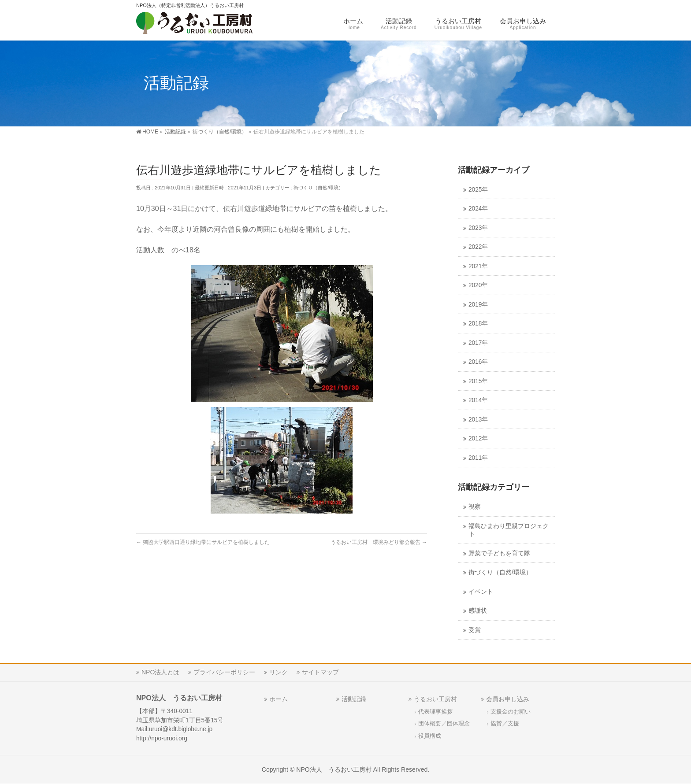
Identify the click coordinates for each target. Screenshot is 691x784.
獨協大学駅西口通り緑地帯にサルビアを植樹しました (203, 542)
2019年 (478, 305)
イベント (481, 592)
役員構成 (430, 736)
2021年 (478, 266)
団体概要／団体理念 (444, 724)
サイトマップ (320, 672)
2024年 (478, 209)
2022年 (478, 247)
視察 (475, 507)
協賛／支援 (505, 724)
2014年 (478, 400)
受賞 (475, 630)
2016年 (478, 362)
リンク (279, 672)
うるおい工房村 (435, 699)
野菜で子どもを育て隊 (499, 553)
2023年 (478, 228)
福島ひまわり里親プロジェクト (509, 530)
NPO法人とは (160, 672)
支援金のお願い (511, 712)
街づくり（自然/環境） (318, 188)
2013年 (478, 420)
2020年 (478, 285)
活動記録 (354, 699)
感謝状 (478, 611)
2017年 (478, 343)
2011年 (478, 458)
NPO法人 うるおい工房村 (334, 769)
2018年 (478, 324)
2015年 (478, 381)
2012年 (478, 438)
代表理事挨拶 (435, 712)
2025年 (478, 190)
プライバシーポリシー (224, 672)
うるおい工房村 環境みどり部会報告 (379, 542)
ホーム (279, 699)
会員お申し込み (508, 699)
